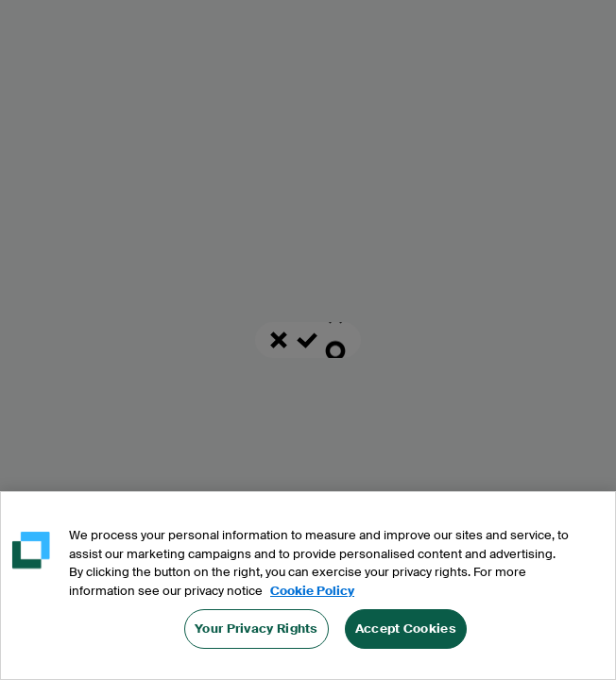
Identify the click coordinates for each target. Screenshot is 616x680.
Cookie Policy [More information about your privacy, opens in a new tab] (312, 594)
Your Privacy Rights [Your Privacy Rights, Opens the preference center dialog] (257, 632)
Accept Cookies (406, 632)
